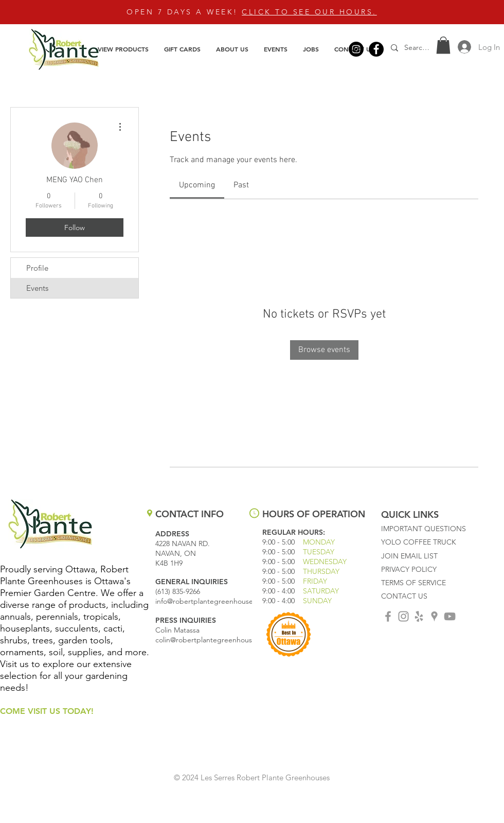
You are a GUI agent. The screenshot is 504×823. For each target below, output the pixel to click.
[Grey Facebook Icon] (388, 616)
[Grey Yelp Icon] (419, 616)
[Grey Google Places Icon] (434, 616)
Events (37, 288)
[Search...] (418, 48)
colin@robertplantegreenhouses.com (215, 640)
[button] (123, 49)
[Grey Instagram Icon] (403, 616)
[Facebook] (376, 49)
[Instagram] (356, 49)
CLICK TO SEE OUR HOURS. (309, 12)
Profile (37, 268)
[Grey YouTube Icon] (450, 616)
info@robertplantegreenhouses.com (214, 601)
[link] (197, 185)
